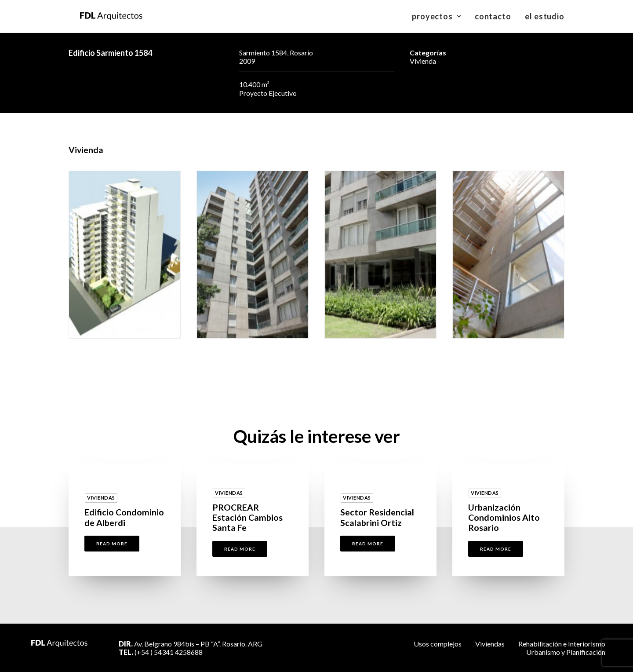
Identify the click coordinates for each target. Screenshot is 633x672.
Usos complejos (438, 644)
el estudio (545, 16)
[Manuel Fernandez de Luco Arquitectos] (100, 16)
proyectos (437, 16)
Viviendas (490, 644)
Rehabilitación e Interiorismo (562, 644)
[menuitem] (440, 16)
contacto (493, 16)
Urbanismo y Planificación (566, 652)
